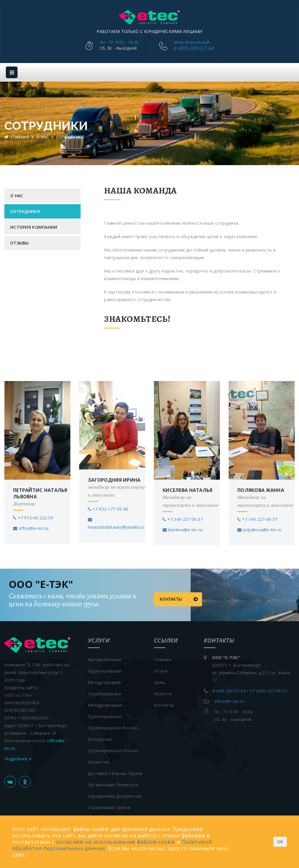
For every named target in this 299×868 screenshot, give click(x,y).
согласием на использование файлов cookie (115, 842)
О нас (43, 136)
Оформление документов (115, 795)
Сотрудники (25, 210)
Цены (159, 681)
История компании (34, 226)
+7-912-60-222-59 (33, 516)
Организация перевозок (113, 783)
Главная (17, 136)
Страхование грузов (109, 806)
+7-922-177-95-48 (108, 508)
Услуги (161, 669)
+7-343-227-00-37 (183, 518)
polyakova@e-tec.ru (260, 528)
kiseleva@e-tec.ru (182, 528)
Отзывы (20, 242)
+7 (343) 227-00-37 (268, 689)
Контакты (179, 598)
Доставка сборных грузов (115, 772)
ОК (280, 842)
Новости (163, 692)
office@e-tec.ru (31, 527)
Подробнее (18, 757)
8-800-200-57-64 (194, 48)
